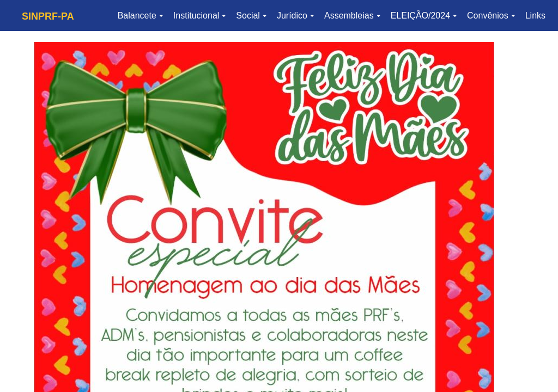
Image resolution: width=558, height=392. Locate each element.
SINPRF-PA (48, 16)
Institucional (199, 16)
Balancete (140, 16)
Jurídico (295, 16)
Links (535, 16)
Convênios (491, 16)
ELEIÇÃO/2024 (423, 16)
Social (251, 16)
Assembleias (352, 16)
